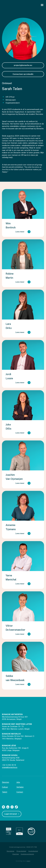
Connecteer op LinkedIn (23, 74)
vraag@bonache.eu (10, 767)
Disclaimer (11, 851)
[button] (42, 5)
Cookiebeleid (33, 851)
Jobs (18, 782)
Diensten (6, 782)
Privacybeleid (21, 851)
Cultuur (5, 787)
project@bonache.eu (23, 65)
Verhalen (20, 787)
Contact (20, 792)
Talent (5, 792)
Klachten (16, 854)
